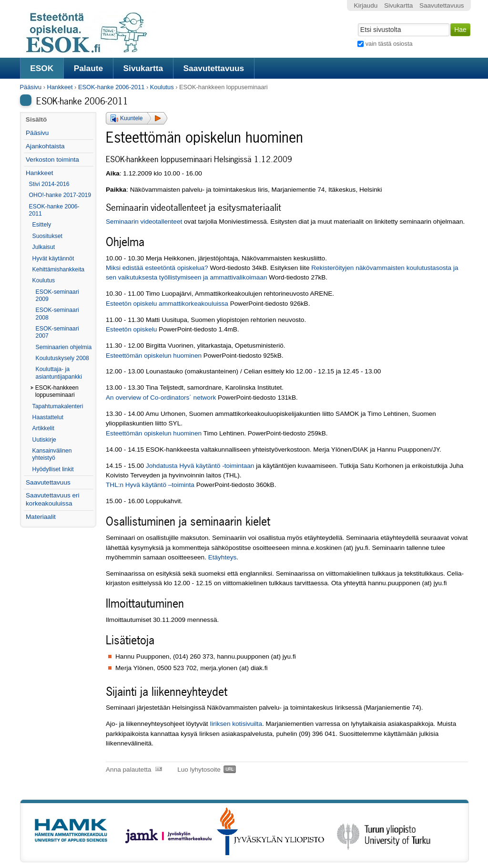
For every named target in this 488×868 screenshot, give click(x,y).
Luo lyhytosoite (199, 770)
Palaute (88, 68)
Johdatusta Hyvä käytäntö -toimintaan (200, 466)
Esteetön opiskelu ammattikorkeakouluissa (167, 304)
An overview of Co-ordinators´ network (161, 398)
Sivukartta (143, 68)
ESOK (42, 68)
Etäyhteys (223, 557)
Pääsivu (31, 87)
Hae (357, 22)
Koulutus (162, 87)
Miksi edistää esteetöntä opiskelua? (157, 268)
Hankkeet (60, 87)
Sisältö (36, 119)
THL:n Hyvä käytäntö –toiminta (150, 485)
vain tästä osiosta (389, 44)
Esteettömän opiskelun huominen (154, 356)
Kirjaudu (366, 5)
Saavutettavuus (214, 68)
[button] (137, 118)
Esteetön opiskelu (131, 329)
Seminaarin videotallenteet (144, 222)
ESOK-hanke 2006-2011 (111, 87)
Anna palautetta (128, 770)
